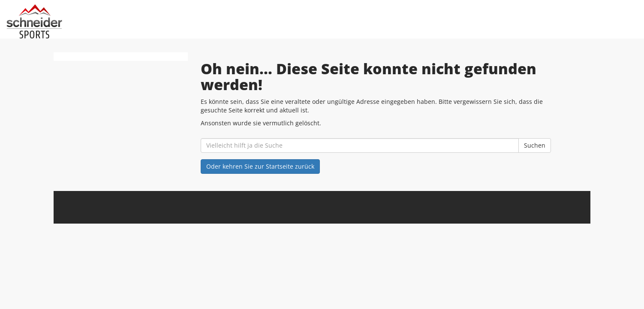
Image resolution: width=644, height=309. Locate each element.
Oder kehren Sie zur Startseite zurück (260, 166)
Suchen (535, 145)
